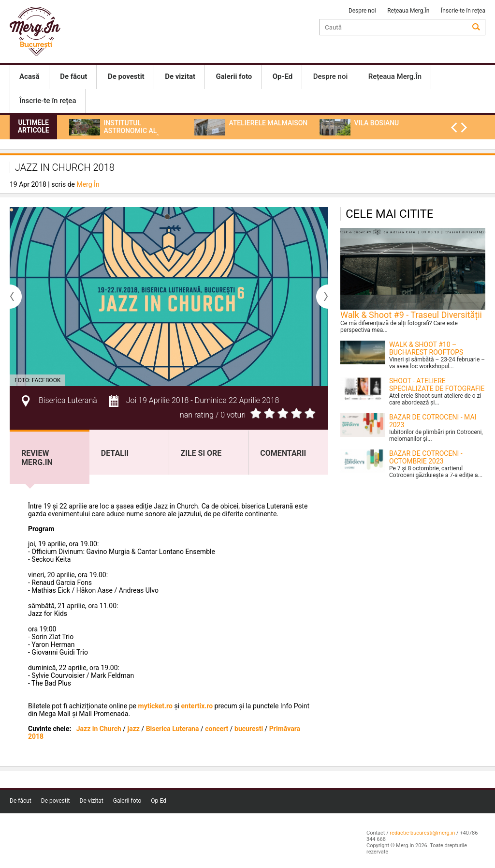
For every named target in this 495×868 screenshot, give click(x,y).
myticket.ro (155, 706)
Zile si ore (201, 453)
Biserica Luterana (173, 729)
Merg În (88, 184)
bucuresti (249, 729)
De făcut (21, 801)
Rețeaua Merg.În (408, 11)
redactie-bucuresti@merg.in (422, 833)
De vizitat (92, 801)
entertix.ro (197, 706)
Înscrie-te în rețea (463, 11)
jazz (134, 729)
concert (217, 729)
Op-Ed (159, 801)
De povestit (56, 801)
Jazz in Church (100, 729)
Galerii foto (127, 801)
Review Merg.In (37, 458)
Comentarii (283, 453)
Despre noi (362, 11)
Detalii (115, 453)
